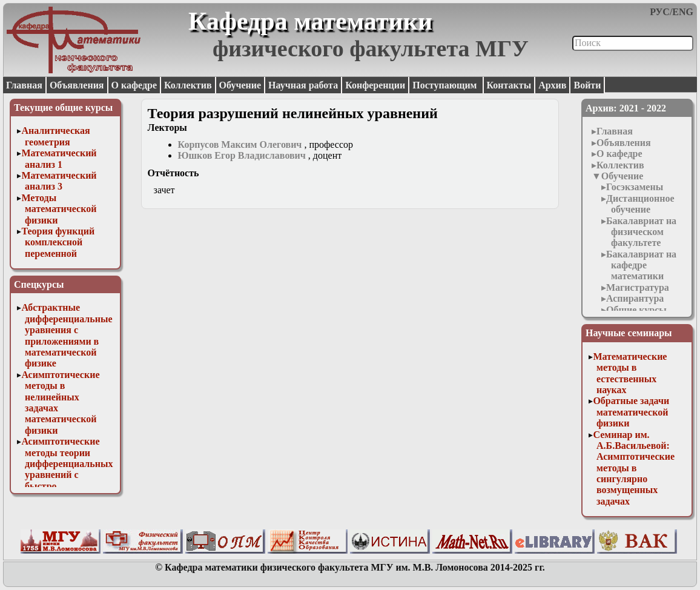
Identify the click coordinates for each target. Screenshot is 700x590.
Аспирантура (635, 298)
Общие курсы (636, 310)
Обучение (240, 85)
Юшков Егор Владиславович (242, 155)
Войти (587, 85)
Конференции (375, 85)
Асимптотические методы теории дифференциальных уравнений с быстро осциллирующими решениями (67, 475)
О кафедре (134, 85)
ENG (683, 12)
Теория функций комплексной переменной (58, 242)
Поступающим (446, 85)
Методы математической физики (59, 209)
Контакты (509, 85)
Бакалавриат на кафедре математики (641, 265)
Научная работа (303, 85)
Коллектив (188, 85)
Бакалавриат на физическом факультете (641, 232)
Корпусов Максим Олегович (240, 144)
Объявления (77, 85)
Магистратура (638, 287)
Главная (24, 85)
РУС (660, 12)
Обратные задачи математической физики (631, 412)
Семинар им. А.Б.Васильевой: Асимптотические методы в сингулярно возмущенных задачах (634, 468)
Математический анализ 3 (59, 181)
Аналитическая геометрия (55, 136)
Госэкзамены (635, 187)
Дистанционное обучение (640, 204)
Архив (552, 85)
